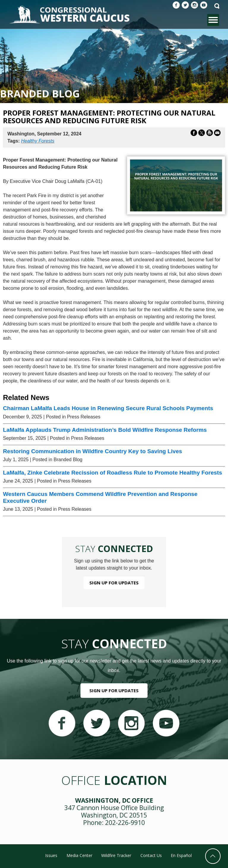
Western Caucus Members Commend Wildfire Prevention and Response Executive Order (100, 497)
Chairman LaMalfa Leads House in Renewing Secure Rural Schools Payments (108, 408)
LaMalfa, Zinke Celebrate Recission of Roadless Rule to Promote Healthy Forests (113, 473)
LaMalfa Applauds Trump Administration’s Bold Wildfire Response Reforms (105, 430)
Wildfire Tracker (116, 855)
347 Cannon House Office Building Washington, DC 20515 (114, 811)
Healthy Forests (38, 141)
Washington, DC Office (114, 800)
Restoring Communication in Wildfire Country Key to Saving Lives (92, 451)
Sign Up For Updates (114, 583)
